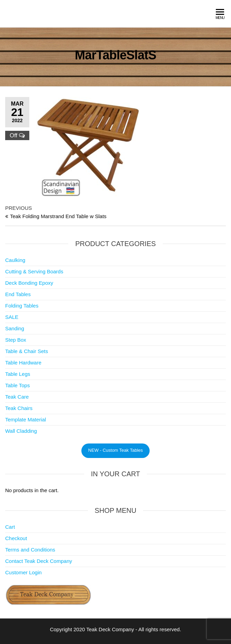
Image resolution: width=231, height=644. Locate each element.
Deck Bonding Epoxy (29, 283)
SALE (12, 317)
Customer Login (23, 572)
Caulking (15, 260)
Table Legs (18, 374)
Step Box (16, 340)
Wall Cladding (21, 431)
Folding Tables (22, 306)
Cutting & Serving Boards (34, 271)
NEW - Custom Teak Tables (115, 450)
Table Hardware (23, 363)
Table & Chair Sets (27, 351)
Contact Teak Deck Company (39, 561)
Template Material (26, 419)
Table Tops (17, 385)
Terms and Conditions (30, 550)
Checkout (16, 538)
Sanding (15, 328)
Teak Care (17, 397)
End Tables (18, 294)
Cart (10, 527)
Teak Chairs (19, 408)
